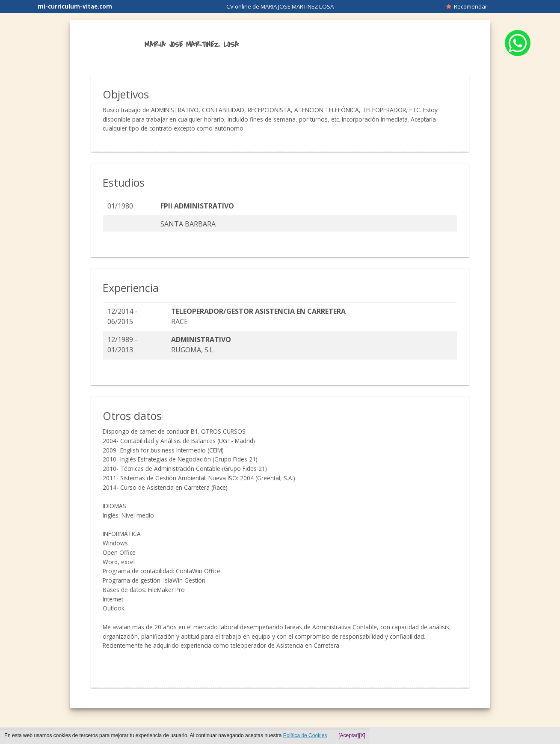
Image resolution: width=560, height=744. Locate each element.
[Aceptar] (349, 735)
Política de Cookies (305, 735)
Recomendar (467, 6)
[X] (362, 735)
